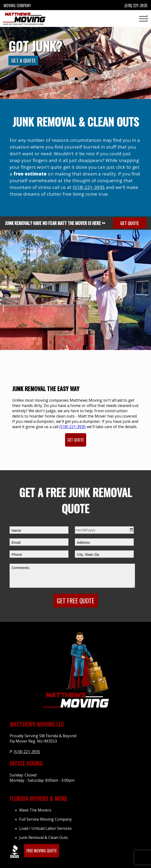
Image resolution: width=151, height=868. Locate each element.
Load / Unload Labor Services (45, 828)
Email (16, 542)
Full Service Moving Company (45, 819)
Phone (17, 554)
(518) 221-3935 (89, 187)
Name (16, 530)
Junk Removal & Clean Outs (44, 837)
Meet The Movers (35, 810)
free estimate (30, 174)
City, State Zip (88, 554)
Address (83, 542)
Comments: (21, 568)
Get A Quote (24, 61)
